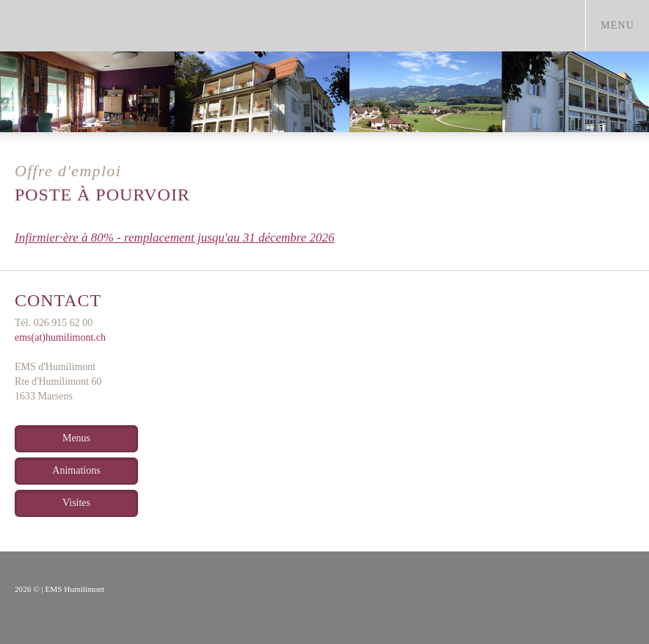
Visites (76, 503)
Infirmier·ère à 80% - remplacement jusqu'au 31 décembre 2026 (175, 238)
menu (624, 25)
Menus (76, 438)
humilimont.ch (134, 26)
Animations (76, 470)
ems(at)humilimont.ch (60, 337)
